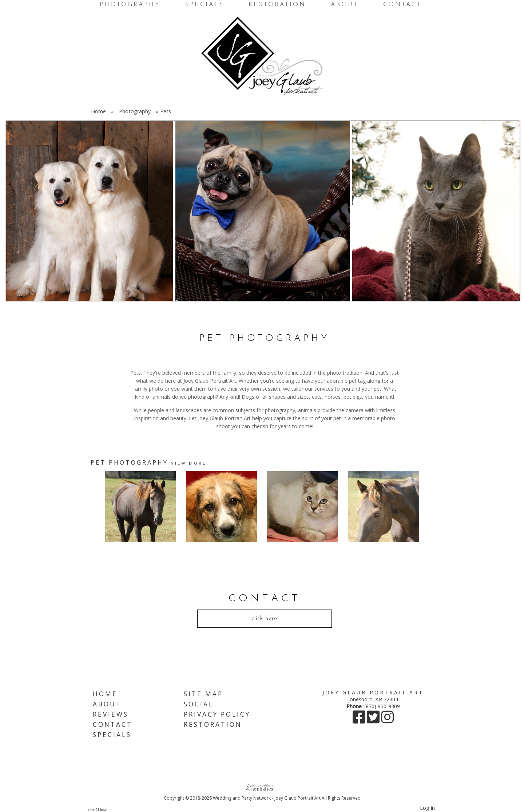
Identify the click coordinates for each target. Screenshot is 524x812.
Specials (205, 5)
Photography (130, 5)
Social (199, 704)
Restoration (277, 5)
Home (98, 111)
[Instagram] (387, 720)
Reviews (111, 714)
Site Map (203, 694)
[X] (374, 720)
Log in (427, 808)
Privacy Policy (217, 714)
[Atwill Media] (262, 787)
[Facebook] (360, 720)
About (345, 5)
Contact (402, 5)
